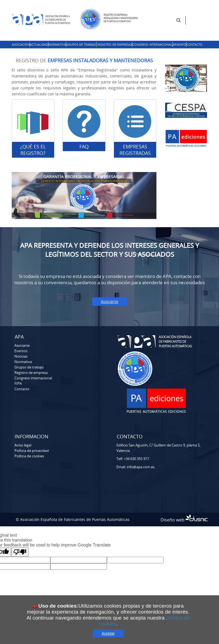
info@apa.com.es (141, 467)
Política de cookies (29, 456)
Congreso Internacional (152, 44)
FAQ (84, 146)
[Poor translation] (20, 552)
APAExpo (179, 44)
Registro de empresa (31, 373)
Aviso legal (23, 445)
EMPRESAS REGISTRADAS (135, 150)
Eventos (21, 351)
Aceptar (108, 633)
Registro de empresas (115, 44)
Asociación (21, 44)
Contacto (194, 44)
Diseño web (184, 520)
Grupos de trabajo (81, 44)
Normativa (57, 44)
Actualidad (39, 44)
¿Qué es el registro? (33, 150)
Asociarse (110, 301)
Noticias (21, 356)
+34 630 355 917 (136, 459)
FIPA (18, 383)
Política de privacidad (32, 451)
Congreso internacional (33, 378)
